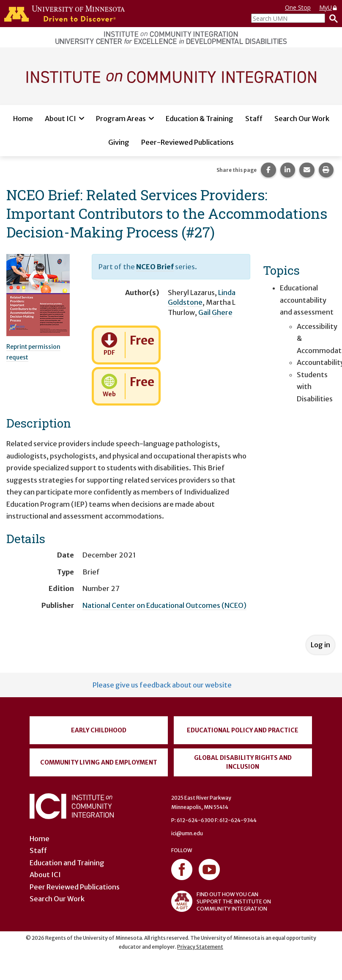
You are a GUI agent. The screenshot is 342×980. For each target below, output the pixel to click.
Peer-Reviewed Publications (187, 142)
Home (23, 119)
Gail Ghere (215, 312)
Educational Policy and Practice (243, 730)
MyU (328, 7)
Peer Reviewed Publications (75, 887)
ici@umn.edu (187, 833)
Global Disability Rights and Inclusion (243, 762)
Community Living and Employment (99, 762)
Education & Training (200, 119)
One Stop (298, 7)
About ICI (60, 119)
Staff (254, 119)
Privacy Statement (200, 947)
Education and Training (67, 863)
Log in (320, 645)
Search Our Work (302, 119)
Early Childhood (99, 730)
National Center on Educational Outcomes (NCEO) (164, 605)
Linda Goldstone (202, 297)
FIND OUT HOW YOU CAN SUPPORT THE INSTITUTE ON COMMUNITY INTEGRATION (221, 901)
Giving (119, 142)
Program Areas (121, 119)
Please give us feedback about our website (162, 685)
